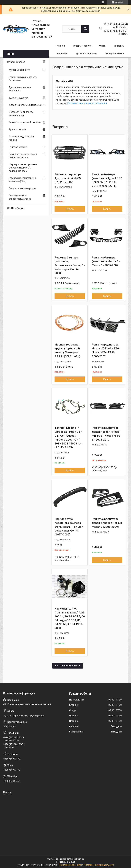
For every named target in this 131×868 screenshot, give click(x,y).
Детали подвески (18, 98)
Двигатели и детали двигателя (20, 89)
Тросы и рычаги (17, 129)
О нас (102, 46)
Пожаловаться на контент (71, 865)
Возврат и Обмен (115, 54)
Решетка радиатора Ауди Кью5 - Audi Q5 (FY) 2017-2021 (68, 178)
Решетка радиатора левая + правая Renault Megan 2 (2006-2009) (107, 523)
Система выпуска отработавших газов (20, 197)
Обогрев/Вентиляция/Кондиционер (21, 114)
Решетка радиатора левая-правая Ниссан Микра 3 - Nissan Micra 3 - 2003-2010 (106, 434)
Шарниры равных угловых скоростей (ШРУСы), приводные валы (23, 168)
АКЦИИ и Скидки (15, 208)
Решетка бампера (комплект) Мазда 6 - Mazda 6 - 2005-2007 (106, 261)
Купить (70, 209)
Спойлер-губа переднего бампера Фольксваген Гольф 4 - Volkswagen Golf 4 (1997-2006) (70, 527)
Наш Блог (62, 54)
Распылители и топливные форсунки (87, 103)
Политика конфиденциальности (100, 865)
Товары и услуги (82, 46)
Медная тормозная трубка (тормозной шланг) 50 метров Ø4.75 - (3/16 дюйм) (67, 350)
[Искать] (85, 29)
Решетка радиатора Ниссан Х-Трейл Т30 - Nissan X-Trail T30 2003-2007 (106, 350)
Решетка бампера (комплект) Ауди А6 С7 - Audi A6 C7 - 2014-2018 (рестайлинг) (107, 180)
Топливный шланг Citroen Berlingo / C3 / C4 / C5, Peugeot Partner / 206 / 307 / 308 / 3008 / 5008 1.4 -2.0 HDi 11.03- (68, 438)
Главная (60, 46)
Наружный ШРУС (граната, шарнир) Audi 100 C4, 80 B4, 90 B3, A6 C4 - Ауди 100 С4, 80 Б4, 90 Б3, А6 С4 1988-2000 (70, 618)
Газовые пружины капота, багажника (23, 79)
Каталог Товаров (16, 62)
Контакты (119, 46)
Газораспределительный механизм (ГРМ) (22, 180)
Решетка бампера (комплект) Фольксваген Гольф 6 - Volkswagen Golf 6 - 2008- (70, 265)
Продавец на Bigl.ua (66, 862)
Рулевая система (18, 147)
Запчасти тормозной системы (25, 122)
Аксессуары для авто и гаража (21, 138)
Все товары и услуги (66, 666)
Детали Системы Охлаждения (25, 105)
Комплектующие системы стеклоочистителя (23, 156)
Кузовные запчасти (19, 70)
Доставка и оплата (87, 54)
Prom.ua (80, 859)
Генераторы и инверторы (22, 188)
